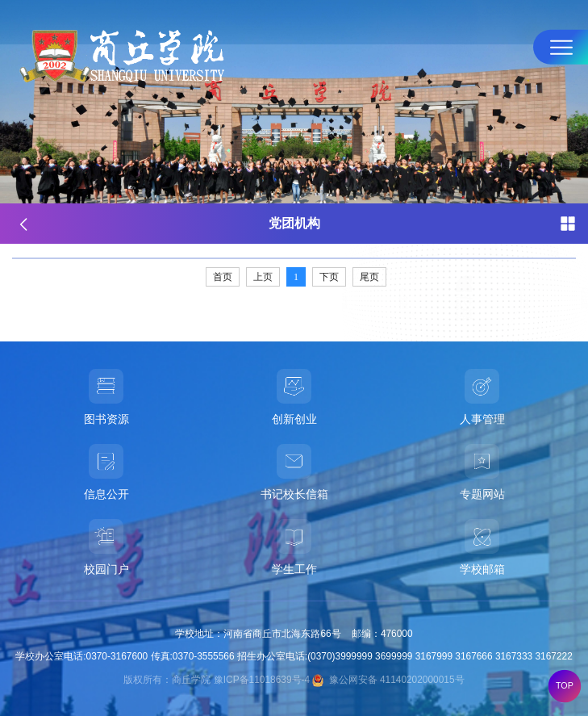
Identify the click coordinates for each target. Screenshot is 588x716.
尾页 (369, 277)
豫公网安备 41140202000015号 (388, 680)
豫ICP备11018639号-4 (262, 680)
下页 (329, 277)
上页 (263, 277)
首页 (223, 277)
